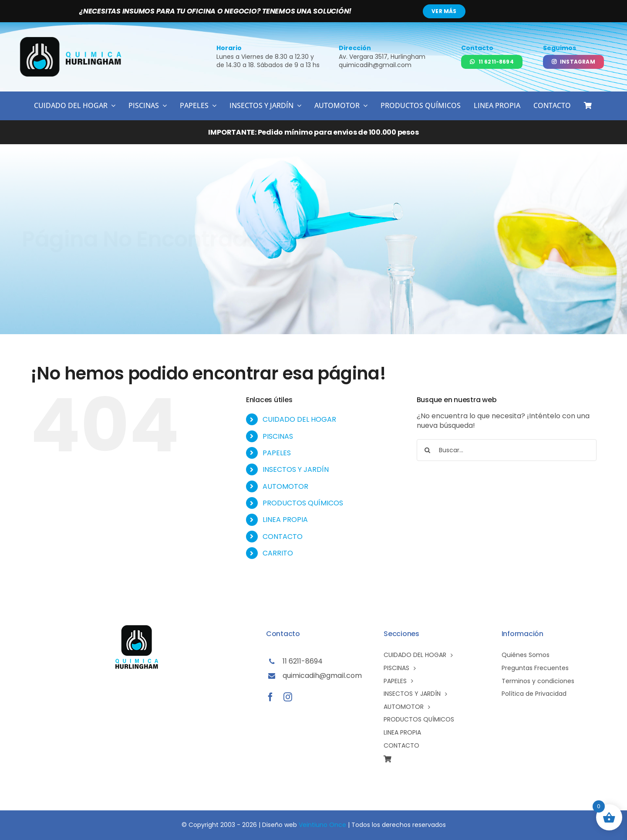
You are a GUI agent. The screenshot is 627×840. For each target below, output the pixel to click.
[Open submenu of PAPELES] (212, 105)
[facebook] (270, 697)
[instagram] (288, 697)
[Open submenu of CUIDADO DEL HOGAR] (111, 105)
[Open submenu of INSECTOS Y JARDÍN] (297, 105)
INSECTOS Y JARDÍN (296, 469)
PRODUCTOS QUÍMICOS (303, 503)
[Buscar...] (507, 450)
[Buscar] (428, 450)
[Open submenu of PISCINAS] (163, 105)
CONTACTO (283, 537)
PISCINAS (278, 436)
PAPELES (277, 453)
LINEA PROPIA (285, 520)
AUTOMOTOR (285, 486)
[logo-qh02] (71, 40)
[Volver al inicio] (557, 240)
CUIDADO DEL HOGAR (299, 419)
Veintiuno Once (322, 825)
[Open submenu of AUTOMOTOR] (364, 105)
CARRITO (278, 553)
